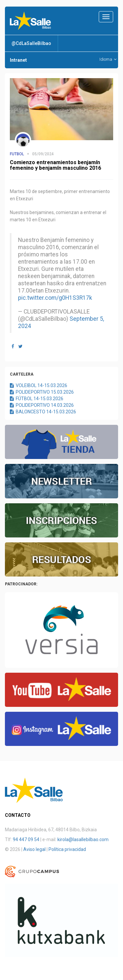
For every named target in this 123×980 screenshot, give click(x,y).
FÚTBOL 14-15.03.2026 (37, 399)
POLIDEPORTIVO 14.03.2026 (42, 405)
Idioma (108, 59)
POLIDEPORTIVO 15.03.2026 (42, 392)
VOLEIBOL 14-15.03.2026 (39, 385)
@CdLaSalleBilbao (31, 43)
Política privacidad (67, 849)
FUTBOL (17, 154)
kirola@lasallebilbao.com (83, 839)
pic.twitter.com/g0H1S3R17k (55, 298)
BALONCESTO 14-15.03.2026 (43, 412)
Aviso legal (34, 849)
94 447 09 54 (26, 839)
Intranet (18, 60)
